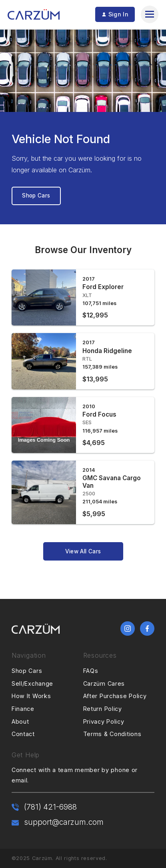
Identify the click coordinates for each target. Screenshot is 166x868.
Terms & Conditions (112, 734)
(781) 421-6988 (50, 807)
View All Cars (83, 551)
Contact (23, 734)
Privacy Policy (104, 721)
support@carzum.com (64, 822)
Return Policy (103, 709)
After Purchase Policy (115, 696)
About (20, 721)
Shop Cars (36, 196)
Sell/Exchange (32, 683)
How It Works (31, 696)
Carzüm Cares (104, 683)
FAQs (91, 671)
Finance (23, 709)
